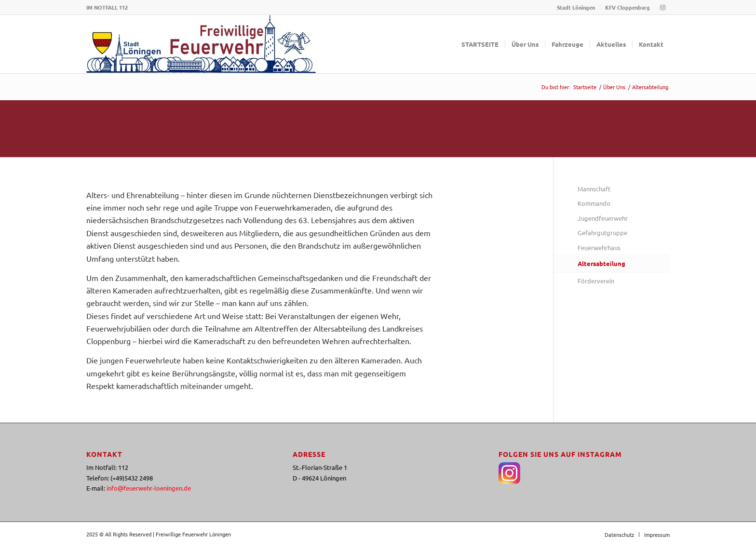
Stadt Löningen (576, 7)
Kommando (594, 203)
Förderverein (596, 281)
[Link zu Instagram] (662, 7)
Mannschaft (594, 189)
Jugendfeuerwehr (603, 218)
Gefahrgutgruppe (602, 233)
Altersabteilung (601, 263)
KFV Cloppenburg (628, 7)
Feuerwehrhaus (599, 247)
